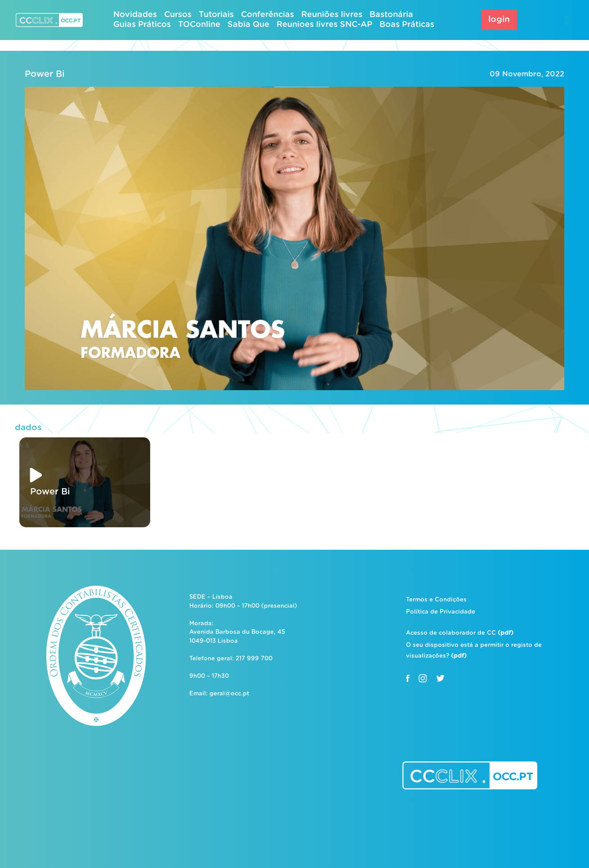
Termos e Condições (436, 600)
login (499, 20)
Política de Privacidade (441, 612)
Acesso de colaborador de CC (460, 633)
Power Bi (45, 74)
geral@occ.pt (229, 694)
